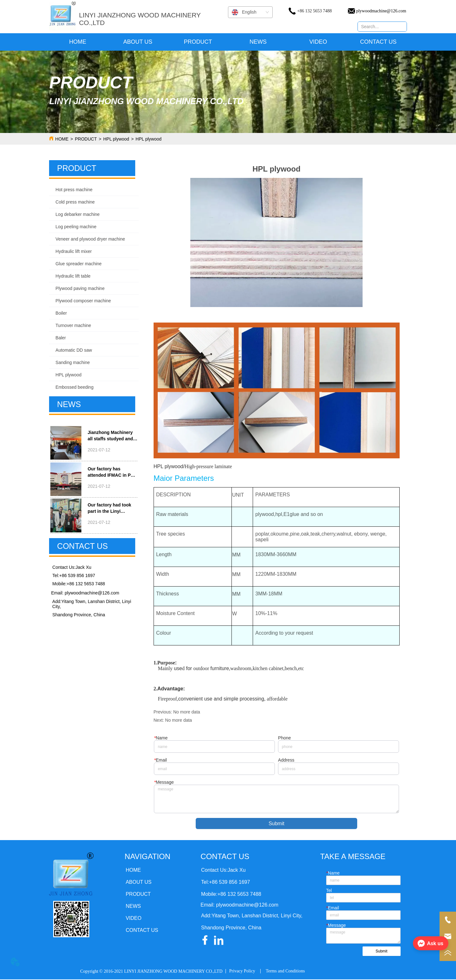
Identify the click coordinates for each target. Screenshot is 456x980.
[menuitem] (198, 42)
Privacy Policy (242, 972)
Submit (276, 824)
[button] (198, 42)
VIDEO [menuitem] (318, 42)
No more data (187, 712)
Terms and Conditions (285, 972)
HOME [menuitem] (78, 42)
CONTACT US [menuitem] (378, 42)
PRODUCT (86, 139)
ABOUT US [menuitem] (138, 42)
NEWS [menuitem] (258, 42)
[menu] (228, 42)
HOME (62, 139)
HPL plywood (116, 139)
